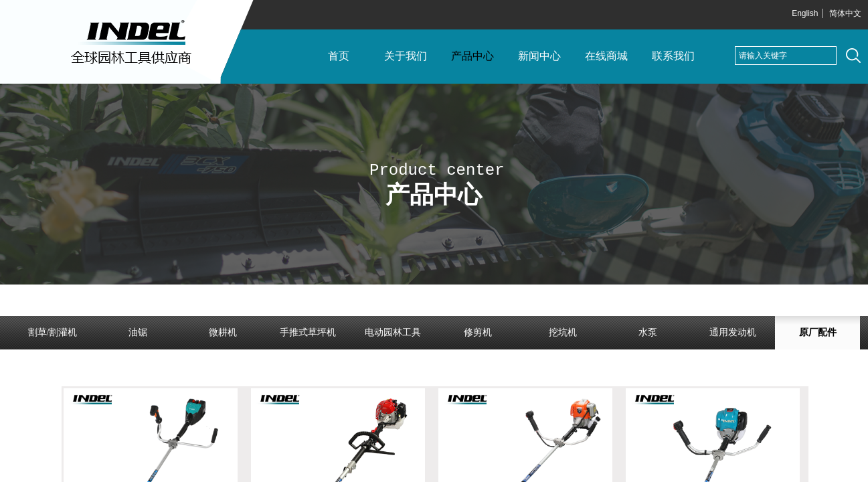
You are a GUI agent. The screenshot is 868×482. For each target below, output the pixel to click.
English (805, 13)
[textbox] (786, 56)
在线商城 (606, 56)
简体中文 (845, 13)
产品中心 (472, 56)
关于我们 (406, 56)
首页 (339, 56)
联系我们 (673, 56)
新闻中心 (539, 56)
